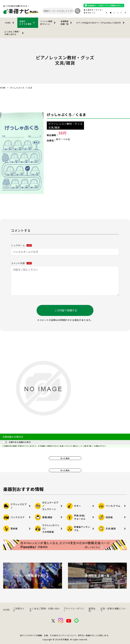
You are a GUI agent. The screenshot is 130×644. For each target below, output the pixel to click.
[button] (106, 13)
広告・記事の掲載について (113, 610)
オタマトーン (89, 13)
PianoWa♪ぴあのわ (101, 23)
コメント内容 (21, 263)
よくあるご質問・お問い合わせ (15, 33)
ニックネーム (21, 245)
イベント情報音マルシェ (48, 23)
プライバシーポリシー (74, 610)
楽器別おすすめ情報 (28, 23)
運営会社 (92, 610)
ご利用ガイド (19, 610)
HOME (10, 23)
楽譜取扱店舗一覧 (67, 23)
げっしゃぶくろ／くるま (66, 114)
